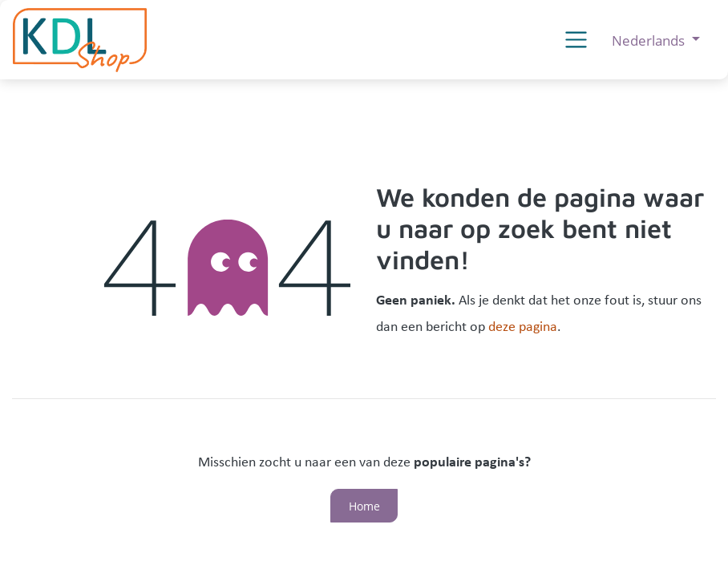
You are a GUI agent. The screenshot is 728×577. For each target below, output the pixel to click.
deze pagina (523, 327)
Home (364, 506)
